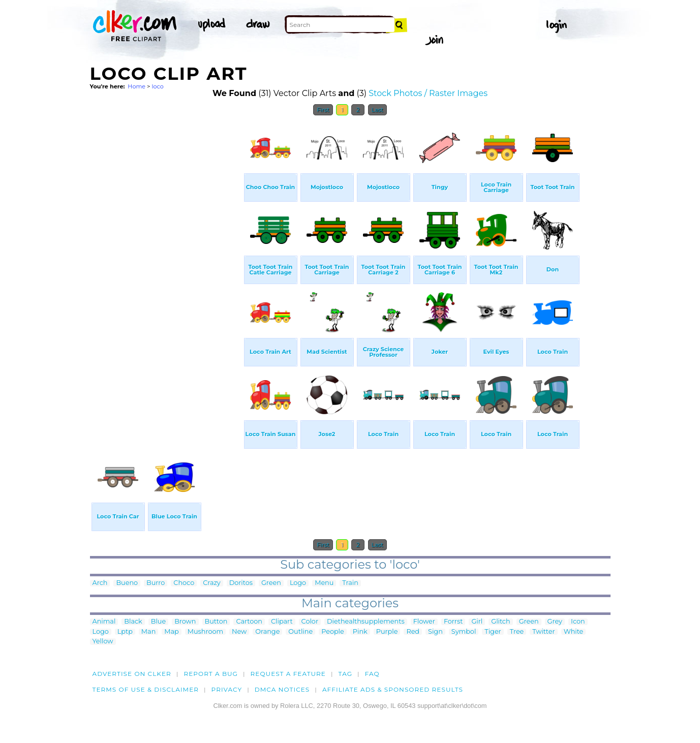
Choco (184, 583)
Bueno (127, 583)
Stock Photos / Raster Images (428, 93)
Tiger (493, 632)
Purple (387, 632)
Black (133, 622)
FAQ (372, 674)
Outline (300, 632)
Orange (267, 632)
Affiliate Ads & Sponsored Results (393, 689)
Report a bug (211, 674)
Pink (360, 632)
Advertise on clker (132, 674)
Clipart (282, 622)
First (323, 110)
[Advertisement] (166, 273)
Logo (298, 583)
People (333, 632)
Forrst (453, 622)
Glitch (500, 622)
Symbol (464, 632)
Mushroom (205, 632)
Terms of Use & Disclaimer (146, 689)
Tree (517, 632)
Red (413, 632)
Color (310, 622)
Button (216, 622)
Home (136, 86)
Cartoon (249, 622)
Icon (578, 622)
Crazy (212, 583)
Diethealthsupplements (366, 622)
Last (377, 110)
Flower (424, 622)
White (574, 632)
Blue (158, 622)
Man (148, 632)
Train (350, 583)
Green (271, 583)
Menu (324, 583)
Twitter (543, 632)
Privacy (227, 689)
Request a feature (288, 674)
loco (157, 86)
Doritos (241, 583)
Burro (156, 583)
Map (171, 632)
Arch (100, 583)
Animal (104, 622)
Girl (477, 622)
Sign (435, 632)
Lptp (125, 632)
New (239, 632)
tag (345, 674)
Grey (555, 622)
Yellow (103, 642)
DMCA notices (282, 689)
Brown (185, 622)
